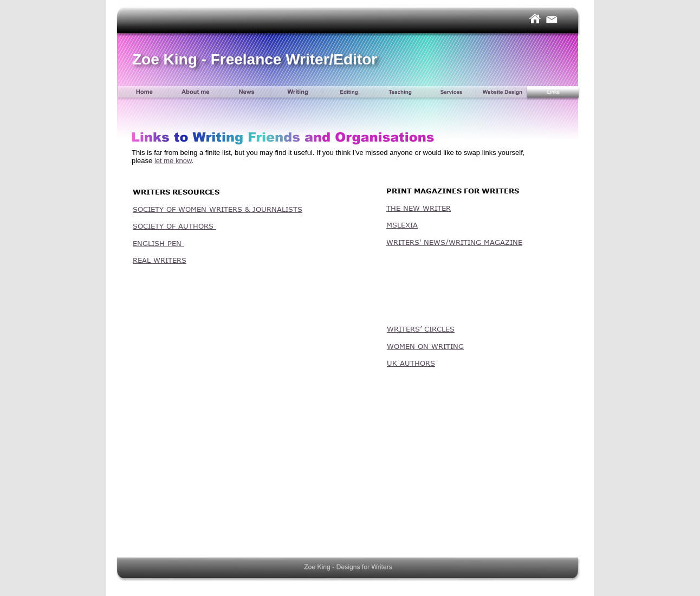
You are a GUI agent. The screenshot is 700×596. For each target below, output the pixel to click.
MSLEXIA (402, 225)
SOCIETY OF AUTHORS (174, 226)
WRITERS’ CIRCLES (421, 329)
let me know (173, 161)
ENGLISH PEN (158, 243)
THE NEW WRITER (419, 208)
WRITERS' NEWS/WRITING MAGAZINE (454, 242)
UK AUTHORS (411, 363)
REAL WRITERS (160, 260)
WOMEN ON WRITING (425, 346)
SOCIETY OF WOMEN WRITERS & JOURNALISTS (218, 209)
